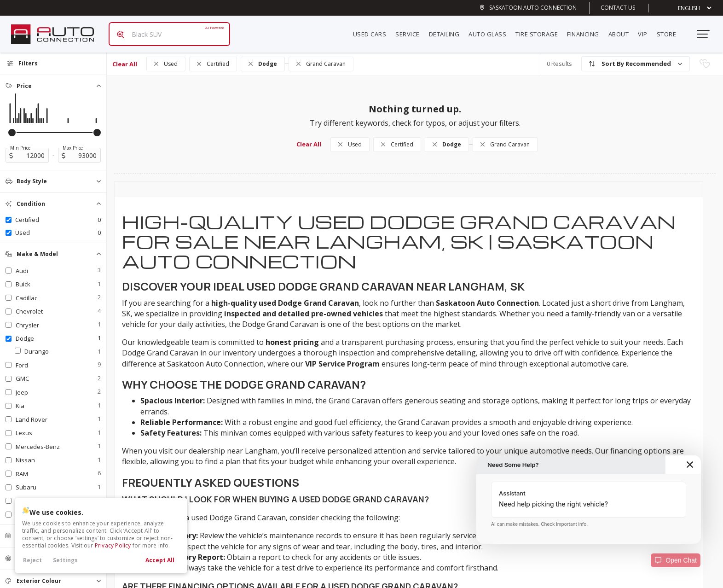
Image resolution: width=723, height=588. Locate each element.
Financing (587, 30)
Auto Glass (491, 30)
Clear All (125, 57)
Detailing (448, 30)
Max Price (73, 140)
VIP (646, 30)
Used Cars (373, 30)
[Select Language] (688, 8)
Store (670, 30)
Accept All (160, 560)
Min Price (20, 140)
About (622, 30)
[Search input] (166, 30)
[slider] (12, 125)
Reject (32, 560)
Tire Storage (540, 30)
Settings (65, 560)
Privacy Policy (113, 545)
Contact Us (618, 8)
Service (411, 30)
